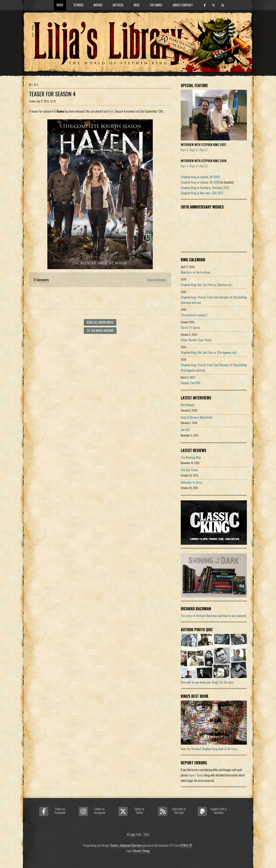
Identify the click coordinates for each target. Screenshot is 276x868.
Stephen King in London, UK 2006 (200, 177)
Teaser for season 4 (52, 94)
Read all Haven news (100, 322)
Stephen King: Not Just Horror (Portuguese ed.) (209, 352)
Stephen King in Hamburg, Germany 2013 (205, 188)
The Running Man (191, 457)
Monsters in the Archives (196, 272)
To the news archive (100, 331)
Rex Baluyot (188, 405)
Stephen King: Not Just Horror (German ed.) (206, 285)
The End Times (189, 470)
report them (196, 775)
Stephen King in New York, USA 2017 (202, 193)
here (111, 111)
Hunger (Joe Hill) (191, 383)
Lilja (133, 835)
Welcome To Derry (191, 482)
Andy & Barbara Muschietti (197, 417)
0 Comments (41, 280)
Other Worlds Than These (196, 340)
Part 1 (184, 150)
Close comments (157, 280)
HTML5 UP (186, 845)
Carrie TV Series (190, 328)
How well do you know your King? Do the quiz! (207, 682)
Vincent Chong (141, 851)
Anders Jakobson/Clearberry (127, 845)
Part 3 (203, 150)
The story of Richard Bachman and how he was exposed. (214, 616)
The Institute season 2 (194, 315)
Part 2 (194, 150)
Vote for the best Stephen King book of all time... (210, 749)
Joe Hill (185, 430)
